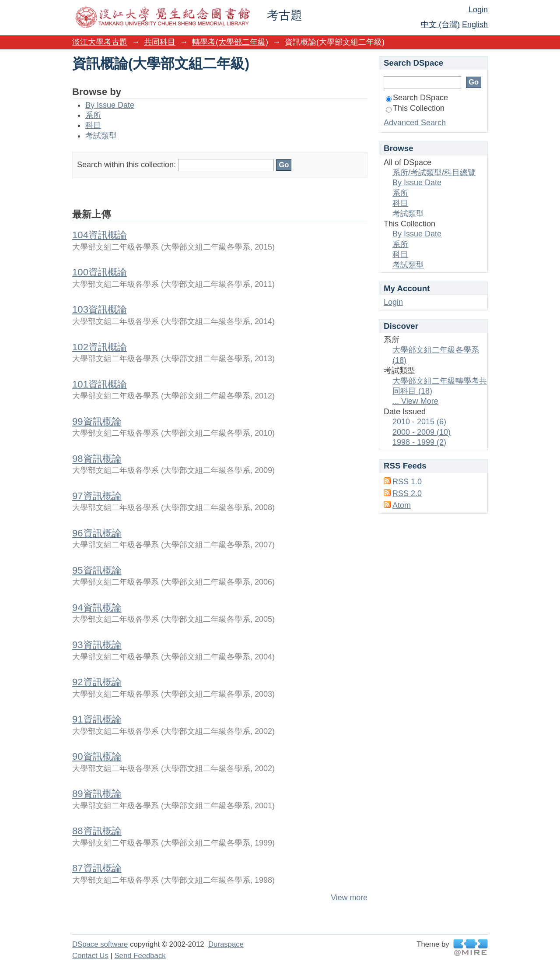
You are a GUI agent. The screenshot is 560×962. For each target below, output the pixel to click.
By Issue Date (110, 105)
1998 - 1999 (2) (419, 442)
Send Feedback (140, 956)
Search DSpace (417, 98)
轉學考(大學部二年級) (230, 42)
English (475, 25)
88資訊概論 (97, 831)
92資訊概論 (97, 682)
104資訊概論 (100, 235)
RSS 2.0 (407, 493)
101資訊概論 (100, 384)
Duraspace (226, 944)
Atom (402, 505)
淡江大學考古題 (100, 42)
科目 (93, 125)
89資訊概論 (97, 794)
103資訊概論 (100, 309)
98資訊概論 (97, 459)
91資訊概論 (97, 719)
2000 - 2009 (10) (422, 432)
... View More (415, 401)
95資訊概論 (97, 570)
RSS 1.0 (407, 482)
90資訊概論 (97, 756)
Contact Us (90, 956)
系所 (93, 115)
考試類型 (101, 136)
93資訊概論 (97, 645)
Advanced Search (415, 123)
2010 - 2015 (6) (419, 422)
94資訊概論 (97, 608)
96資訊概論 (97, 533)
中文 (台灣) (440, 25)
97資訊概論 (97, 496)
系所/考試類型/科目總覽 (434, 173)
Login (478, 10)
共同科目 (160, 42)
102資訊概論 (100, 347)
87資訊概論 (97, 868)
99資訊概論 (97, 421)
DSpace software (100, 944)
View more (349, 898)
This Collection (415, 108)
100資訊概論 (100, 272)
